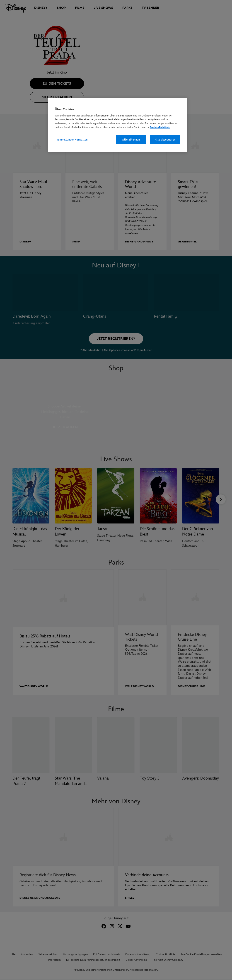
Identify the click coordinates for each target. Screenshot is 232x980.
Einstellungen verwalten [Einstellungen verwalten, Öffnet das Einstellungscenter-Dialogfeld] (72, 140)
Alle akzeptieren (165, 140)
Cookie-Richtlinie (160, 127)
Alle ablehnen (131, 140)
